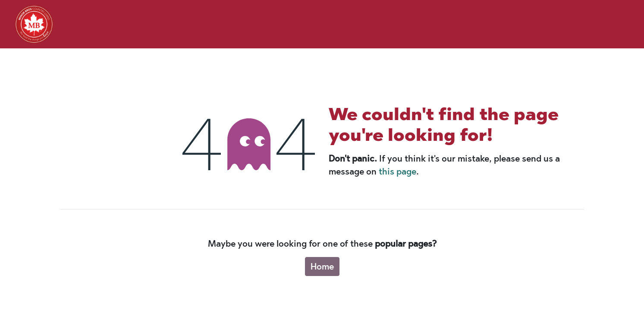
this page (397, 171)
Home (322, 267)
